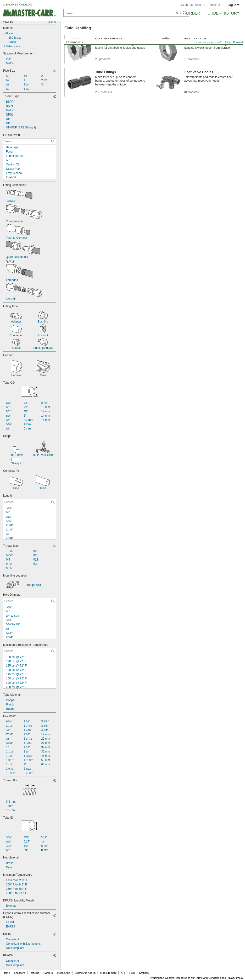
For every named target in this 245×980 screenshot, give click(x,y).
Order (193, 13)
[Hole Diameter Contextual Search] (30, 601)
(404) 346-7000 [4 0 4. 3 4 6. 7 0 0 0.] (191, 5)
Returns (35, 973)
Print (227, 42)
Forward (238, 42)
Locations (20, 973)
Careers (48, 973)
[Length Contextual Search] (30, 502)
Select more (13, 46)
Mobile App (64, 973)
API (123, 973)
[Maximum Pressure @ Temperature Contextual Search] (30, 651)
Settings (144, 973)
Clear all (51, 22)
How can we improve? (209, 42)
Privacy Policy (235, 978)
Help (132, 973)
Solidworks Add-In (85, 973)
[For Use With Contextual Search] (30, 141)
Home (6, 973)
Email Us (214, 5)
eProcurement (108, 973)
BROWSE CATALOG (19, 5)
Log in (233, 5)
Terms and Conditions (208, 978)
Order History (223, 13)
